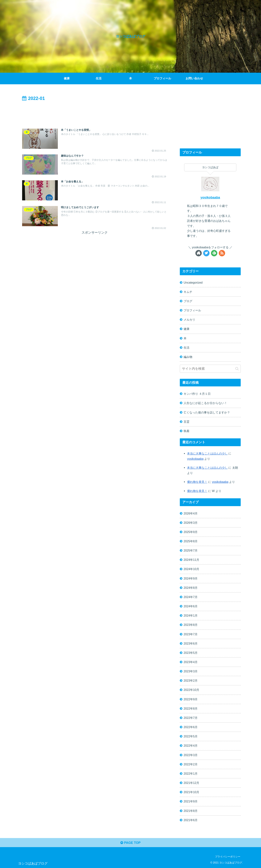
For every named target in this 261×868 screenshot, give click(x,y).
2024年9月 (191, 578)
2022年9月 (191, 699)
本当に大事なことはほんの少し (207, 453)
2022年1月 (191, 774)
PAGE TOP (130, 843)
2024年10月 (191, 569)
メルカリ (189, 320)
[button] (237, 369)
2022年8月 (191, 708)
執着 (187, 431)
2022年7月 (191, 718)
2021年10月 (191, 792)
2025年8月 (191, 541)
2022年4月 (191, 746)
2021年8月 (191, 811)
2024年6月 (191, 606)
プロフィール (192, 310)
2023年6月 (191, 643)
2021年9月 (191, 801)
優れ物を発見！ (197, 482)
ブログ (188, 301)
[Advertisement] (95, 112)
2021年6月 (191, 820)
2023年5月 (191, 653)
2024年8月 (191, 588)
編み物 (188, 357)
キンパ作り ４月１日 (197, 394)
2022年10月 (191, 690)
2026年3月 (191, 523)
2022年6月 (191, 727)
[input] (210, 369)
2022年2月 (191, 764)
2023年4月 (191, 662)
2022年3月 (191, 755)
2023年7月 (191, 634)
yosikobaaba (210, 197)
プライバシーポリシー (228, 857)
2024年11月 (191, 560)
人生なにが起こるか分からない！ (205, 403)
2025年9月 (191, 532)
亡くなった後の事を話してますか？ (207, 412)
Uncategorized (193, 282)
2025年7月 (191, 550)
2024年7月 (191, 597)
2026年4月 (191, 513)
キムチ (188, 292)
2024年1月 (191, 615)
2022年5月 (191, 736)
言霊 (187, 422)
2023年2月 (191, 681)
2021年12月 (191, 783)
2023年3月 (191, 671)
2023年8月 (191, 625)
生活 (187, 348)
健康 (187, 329)
